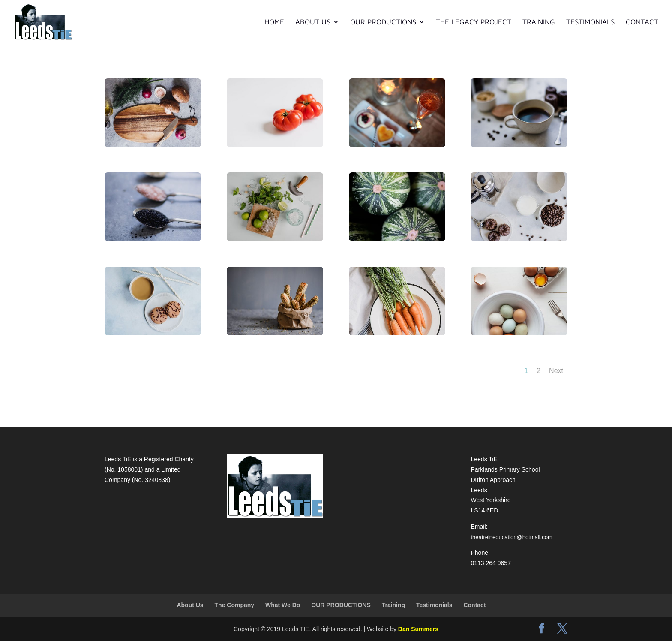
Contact (642, 23)
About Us (313, 23)
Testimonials (590, 23)
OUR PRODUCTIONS (383, 23)
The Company (235, 605)
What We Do (283, 605)
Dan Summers (418, 629)
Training (539, 23)
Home (274, 23)
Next (556, 371)
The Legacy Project (474, 23)
